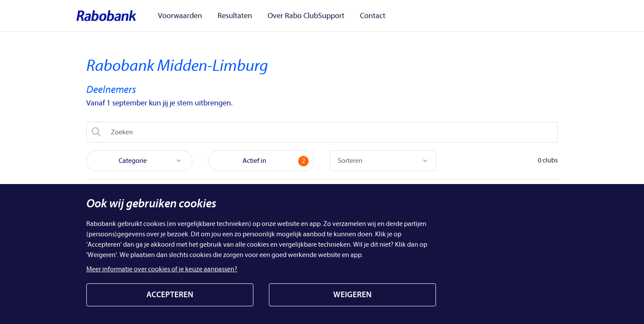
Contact (360, 16)
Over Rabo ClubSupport (298, 16)
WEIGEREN (352, 295)
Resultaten (232, 16)
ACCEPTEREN (170, 295)
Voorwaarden (183, 16)
